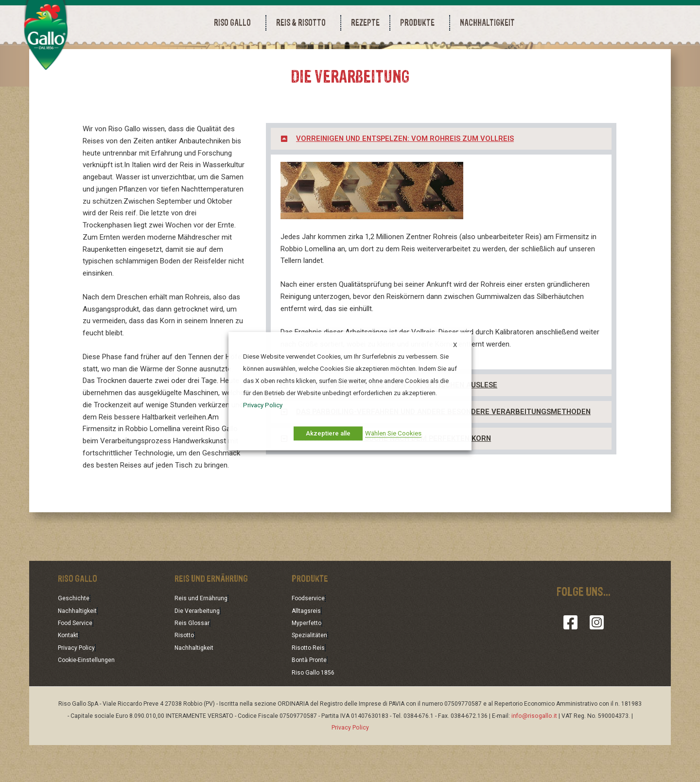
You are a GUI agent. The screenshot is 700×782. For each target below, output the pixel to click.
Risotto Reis (310, 685)
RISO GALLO (235, 23)
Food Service (78, 661)
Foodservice (310, 637)
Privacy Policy (79, 685)
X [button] (455, 345)
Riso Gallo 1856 (315, 710)
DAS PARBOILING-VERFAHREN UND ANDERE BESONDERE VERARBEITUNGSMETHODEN (446, 451)
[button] (441, 178)
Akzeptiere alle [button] (328, 433)
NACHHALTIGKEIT (487, 23)
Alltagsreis (308, 649)
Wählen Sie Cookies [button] (393, 433)
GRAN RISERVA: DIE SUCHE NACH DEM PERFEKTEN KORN (395, 478)
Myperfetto (309, 661)
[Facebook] (570, 662)
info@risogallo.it (534, 753)
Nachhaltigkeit (80, 649)
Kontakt (70, 673)
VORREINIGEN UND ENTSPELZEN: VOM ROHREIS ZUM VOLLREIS (407, 178)
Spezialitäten (312, 673)
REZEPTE (365, 23)
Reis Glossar (193, 661)
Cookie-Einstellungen (90, 697)
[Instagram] (597, 662)
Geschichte (75, 637)
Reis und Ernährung (204, 637)
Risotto (185, 673)
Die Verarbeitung (200, 649)
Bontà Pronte (312, 697)
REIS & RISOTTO (303, 23)
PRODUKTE (420, 23)
